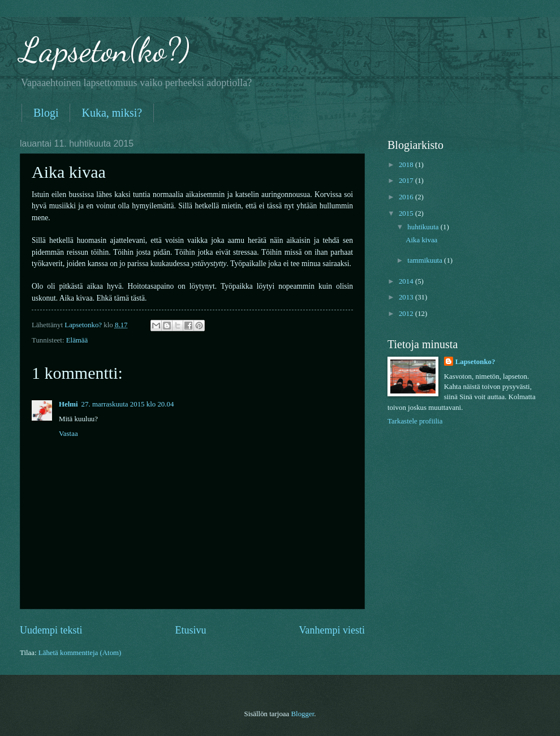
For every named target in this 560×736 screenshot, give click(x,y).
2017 (407, 181)
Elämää (77, 340)
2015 (407, 213)
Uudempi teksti (51, 630)
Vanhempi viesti (332, 630)
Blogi (46, 113)
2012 (407, 314)
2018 (407, 165)
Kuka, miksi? (112, 113)
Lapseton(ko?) (105, 50)
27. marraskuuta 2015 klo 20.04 (128, 404)
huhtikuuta (424, 227)
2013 (407, 297)
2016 (407, 197)
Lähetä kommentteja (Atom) (80, 653)
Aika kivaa (421, 240)
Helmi (68, 404)
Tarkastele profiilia (415, 421)
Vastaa (68, 434)
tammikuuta (426, 260)
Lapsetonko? (475, 362)
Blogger (302, 714)
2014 (407, 281)
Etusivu (190, 630)
